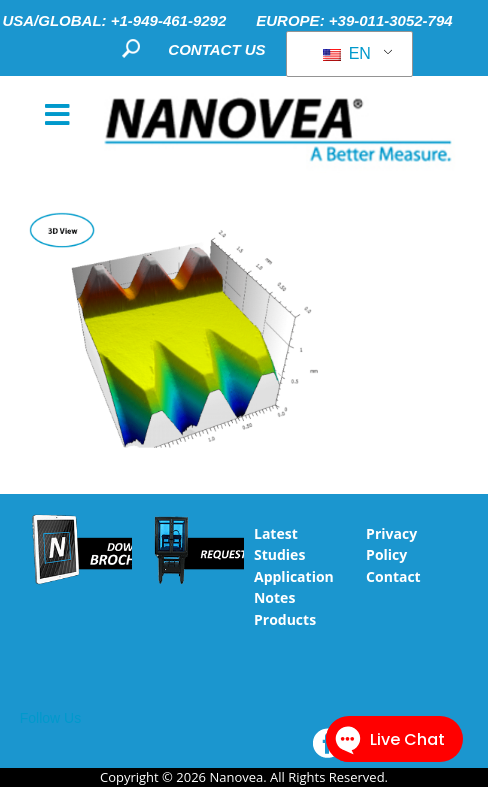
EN (347, 53)
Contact (393, 576)
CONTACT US (216, 49)
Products (285, 619)
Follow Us (50, 718)
